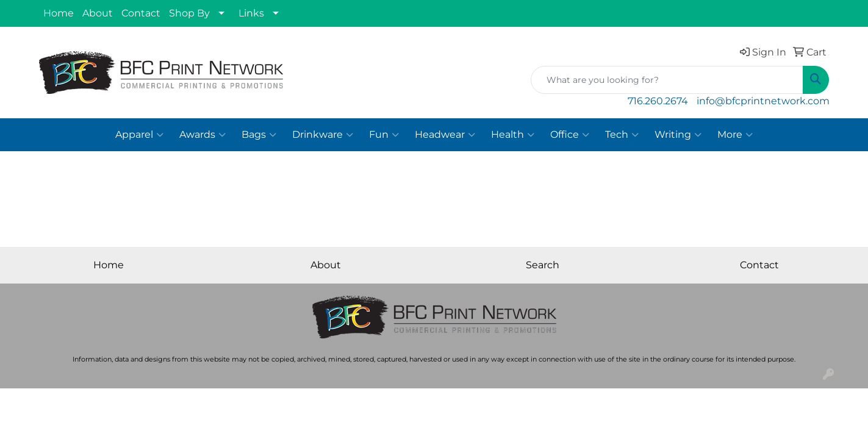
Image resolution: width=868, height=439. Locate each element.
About (98, 13)
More (735, 135)
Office (570, 135)
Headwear (445, 135)
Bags (259, 135)
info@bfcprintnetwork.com (763, 101)
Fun (384, 135)
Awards (203, 135)
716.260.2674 (658, 101)
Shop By (189, 13)
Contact (141, 13)
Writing (678, 135)
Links (251, 13)
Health (513, 135)
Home (59, 13)
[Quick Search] (667, 80)
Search (543, 265)
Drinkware (323, 135)
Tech (622, 135)
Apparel (139, 135)
